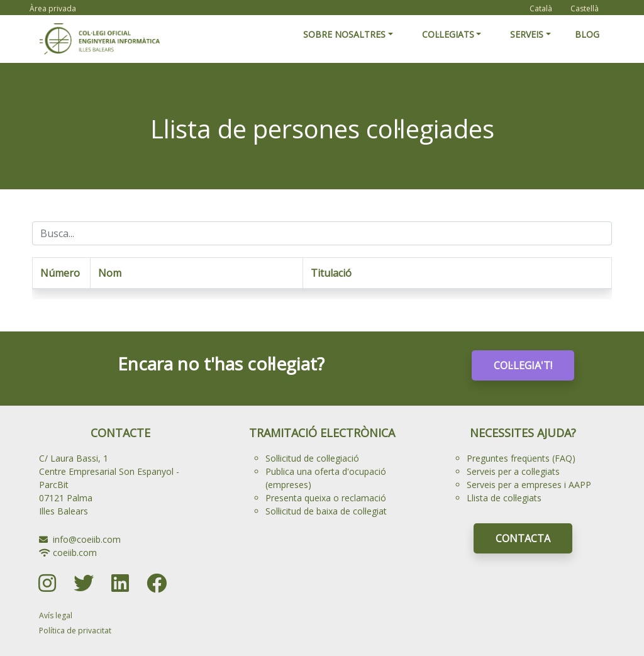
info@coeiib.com (87, 539)
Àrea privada (53, 8)
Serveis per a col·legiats (513, 471)
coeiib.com (75, 553)
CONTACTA (523, 538)
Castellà (585, 8)
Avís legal (56, 615)
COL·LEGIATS (448, 34)
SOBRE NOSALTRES (344, 34)
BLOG (587, 34)
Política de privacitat (75, 631)
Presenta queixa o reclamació (326, 498)
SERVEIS (527, 34)
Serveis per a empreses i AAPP (529, 485)
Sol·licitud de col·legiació (312, 458)
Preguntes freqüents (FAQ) (521, 458)
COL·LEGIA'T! (523, 365)
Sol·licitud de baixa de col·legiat (326, 511)
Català (541, 8)
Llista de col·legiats (504, 498)
